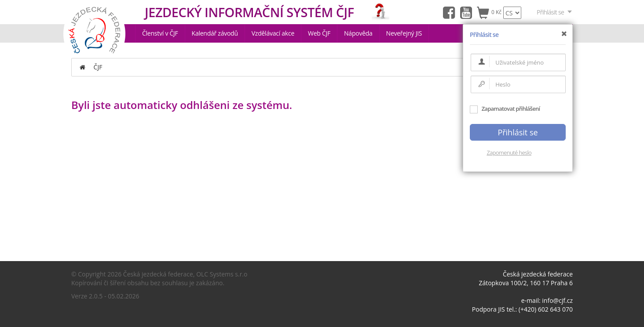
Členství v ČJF (160, 33)
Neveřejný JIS (404, 33)
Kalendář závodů (215, 33)
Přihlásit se (555, 12)
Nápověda (358, 33)
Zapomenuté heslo (509, 153)
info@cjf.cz (557, 300)
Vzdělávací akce (273, 33)
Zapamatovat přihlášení (505, 109)
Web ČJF (319, 33)
